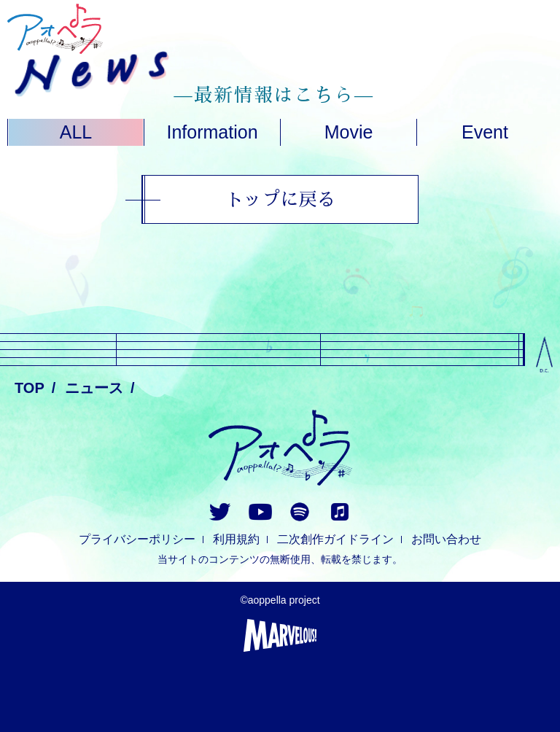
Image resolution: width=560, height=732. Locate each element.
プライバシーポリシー (137, 539)
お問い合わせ (446, 539)
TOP (30, 388)
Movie (349, 132)
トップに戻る (280, 199)
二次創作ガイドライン (335, 539)
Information (212, 132)
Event (485, 132)
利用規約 (236, 539)
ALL (76, 132)
